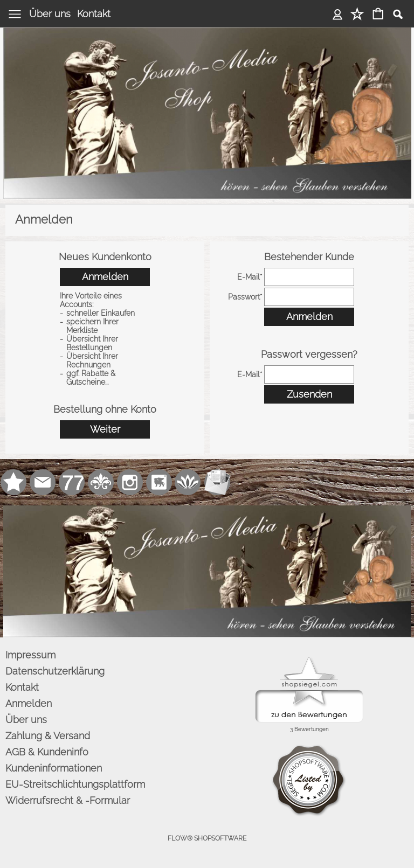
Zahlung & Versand (48, 736)
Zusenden (309, 394)
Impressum (30, 655)
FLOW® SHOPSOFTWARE (207, 838)
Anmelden (338, 14)
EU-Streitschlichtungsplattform (75, 784)
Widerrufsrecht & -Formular (68, 800)
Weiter (105, 429)
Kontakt (94, 14)
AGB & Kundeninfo (47, 752)
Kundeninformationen (54, 768)
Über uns (50, 14)
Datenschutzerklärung (55, 671)
